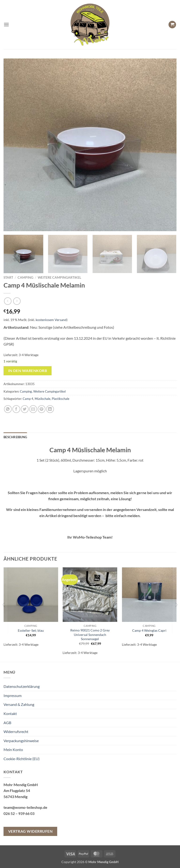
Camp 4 (28, 399)
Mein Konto (13, 749)
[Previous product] (17, 301)
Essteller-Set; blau (31, 630)
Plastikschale (61, 399)
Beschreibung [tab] (15, 437)
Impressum (13, 695)
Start (8, 277)
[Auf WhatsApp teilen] (8, 409)
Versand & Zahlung (19, 704)
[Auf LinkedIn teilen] (50, 409)
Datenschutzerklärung (22, 686)
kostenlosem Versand (51, 320)
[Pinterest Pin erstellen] (42, 409)
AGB (7, 723)
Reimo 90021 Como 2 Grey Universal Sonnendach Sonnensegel (90, 635)
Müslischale (43, 399)
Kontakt (10, 713)
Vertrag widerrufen (30, 831)
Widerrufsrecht (16, 731)
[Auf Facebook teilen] (16, 409)
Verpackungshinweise (21, 741)
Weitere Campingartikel (59, 277)
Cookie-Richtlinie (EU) (22, 759)
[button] (6, 24)
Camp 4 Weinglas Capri (149, 630)
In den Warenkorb (28, 371)
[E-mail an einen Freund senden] (33, 409)
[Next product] (8, 301)
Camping (25, 277)
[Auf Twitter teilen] (25, 409)
